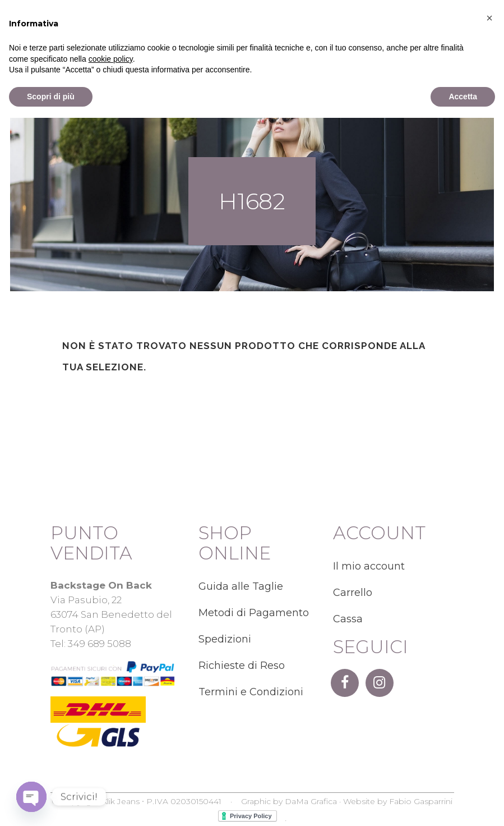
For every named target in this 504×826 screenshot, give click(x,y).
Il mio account (369, 566)
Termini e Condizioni (251, 692)
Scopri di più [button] (51, 804)
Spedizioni (225, 639)
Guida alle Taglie (241, 586)
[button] (489, 726)
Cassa (348, 619)
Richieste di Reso (242, 666)
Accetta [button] (463, 804)
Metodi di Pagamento (254, 613)
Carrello (353, 593)
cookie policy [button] (111, 767)
